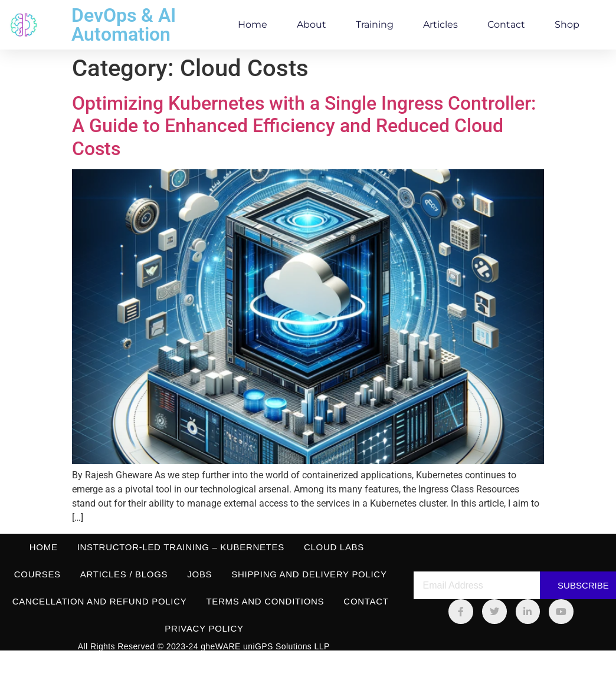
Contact (506, 24)
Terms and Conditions (265, 601)
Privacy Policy (204, 628)
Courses (37, 574)
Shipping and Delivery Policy (309, 574)
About (312, 24)
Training (375, 24)
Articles (440, 24)
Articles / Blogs (124, 574)
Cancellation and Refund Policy (100, 601)
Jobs (199, 574)
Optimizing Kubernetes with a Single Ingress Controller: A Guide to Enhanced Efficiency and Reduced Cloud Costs (304, 126)
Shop (567, 24)
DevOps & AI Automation (124, 25)
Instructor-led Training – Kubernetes (181, 547)
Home (253, 24)
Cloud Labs (334, 547)
